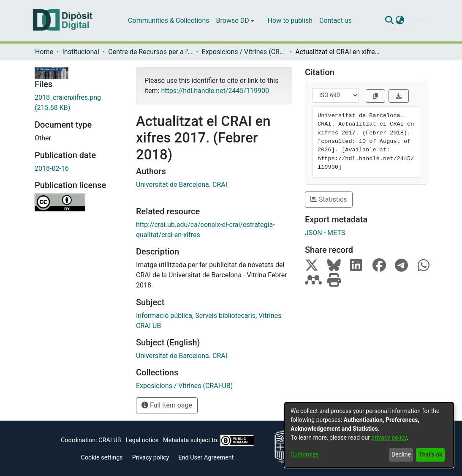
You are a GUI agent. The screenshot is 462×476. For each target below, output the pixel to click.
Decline (401, 454)
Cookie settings (102, 458)
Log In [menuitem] (415, 21)
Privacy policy (151, 458)
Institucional (80, 52)
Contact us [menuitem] (336, 21)
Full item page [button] (167, 405)
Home (44, 52)
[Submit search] (389, 21)
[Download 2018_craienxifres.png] (79, 103)
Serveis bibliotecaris (225, 316)
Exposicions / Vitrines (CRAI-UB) (244, 52)
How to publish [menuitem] (290, 21)
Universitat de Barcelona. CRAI (182, 185)
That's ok (430, 454)
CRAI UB (110, 440)
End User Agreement (206, 458)
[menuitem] (235, 21)
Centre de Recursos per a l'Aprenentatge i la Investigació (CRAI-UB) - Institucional (150, 52)
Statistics (329, 199)
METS (336, 233)
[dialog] (369, 435)
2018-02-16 (52, 168)
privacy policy (389, 438)
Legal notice (142, 440)
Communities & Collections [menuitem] (168, 21)
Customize (304, 454)
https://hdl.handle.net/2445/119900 (215, 91)
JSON (314, 233)
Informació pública (164, 316)
